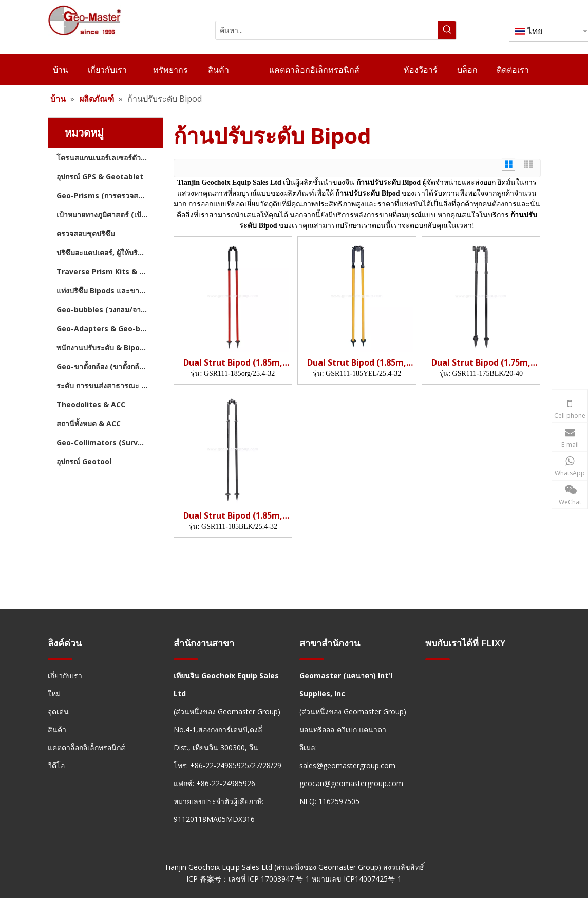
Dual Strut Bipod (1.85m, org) (233, 363)
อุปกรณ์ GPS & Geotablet (100, 176)
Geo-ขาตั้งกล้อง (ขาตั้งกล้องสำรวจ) (110, 366)
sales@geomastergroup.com (347, 765)
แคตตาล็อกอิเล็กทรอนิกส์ (87, 747)
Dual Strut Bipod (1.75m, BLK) (481, 363)
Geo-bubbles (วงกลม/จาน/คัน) (109, 309)
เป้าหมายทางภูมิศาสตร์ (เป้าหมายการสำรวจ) (110, 214)
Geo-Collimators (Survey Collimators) (110, 442)
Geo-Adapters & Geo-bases (107, 328)
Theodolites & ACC (91, 404)
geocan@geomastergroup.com (351, 783)
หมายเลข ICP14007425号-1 (357, 879)
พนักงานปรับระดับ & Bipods (102, 347)
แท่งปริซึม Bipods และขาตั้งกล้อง (110, 290)
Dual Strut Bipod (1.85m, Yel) (357, 363)
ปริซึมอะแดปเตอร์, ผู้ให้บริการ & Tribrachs (110, 252)
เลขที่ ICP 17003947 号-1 (269, 879)
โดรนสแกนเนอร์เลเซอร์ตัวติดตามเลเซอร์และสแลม (110, 157)
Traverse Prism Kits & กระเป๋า (110, 271)
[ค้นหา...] (327, 30)
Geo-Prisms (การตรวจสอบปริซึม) (110, 195)
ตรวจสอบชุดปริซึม (86, 233)
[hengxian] (60, 659)
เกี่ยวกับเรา (65, 675)
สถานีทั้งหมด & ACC (89, 423)
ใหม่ (54, 693)
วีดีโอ (56, 765)
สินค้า (57, 729)
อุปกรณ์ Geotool (84, 461)
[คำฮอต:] (447, 30)
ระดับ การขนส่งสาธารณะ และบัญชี (110, 385)
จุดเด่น (58, 711)
